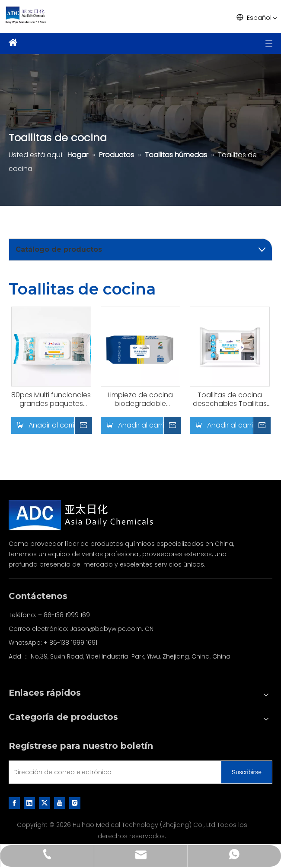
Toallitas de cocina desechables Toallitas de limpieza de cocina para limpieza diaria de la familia (230, 399)
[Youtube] (60, 803)
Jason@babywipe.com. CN (112, 629)
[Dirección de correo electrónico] (113, 772)
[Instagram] (75, 803)
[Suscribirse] (247, 772)
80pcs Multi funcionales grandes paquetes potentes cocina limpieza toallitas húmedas (51, 399)
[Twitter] (45, 803)
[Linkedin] (29, 803)
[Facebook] (14, 803)
